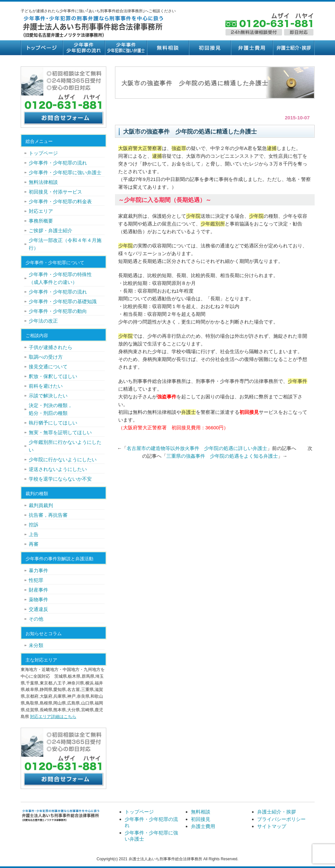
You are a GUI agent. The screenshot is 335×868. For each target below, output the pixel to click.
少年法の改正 (43, 321)
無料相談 (168, 48)
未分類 (36, 645)
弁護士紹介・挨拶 (294, 48)
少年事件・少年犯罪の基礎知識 (63, 301)
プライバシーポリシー (281, 819)
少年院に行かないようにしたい (63, 459)
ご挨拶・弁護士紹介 (51, 230)
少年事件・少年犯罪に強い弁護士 (126, 48)
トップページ (42, 48)
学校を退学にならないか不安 (60, 479)
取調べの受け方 (46, 357)
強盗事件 (167, 397)
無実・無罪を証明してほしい (60, 432)
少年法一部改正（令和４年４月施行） (65, 244)
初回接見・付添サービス (55, 192)
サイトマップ (272, 826)
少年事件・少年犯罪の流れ (84, 48)
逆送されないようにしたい (58, 469)
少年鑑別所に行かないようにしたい (65, 446)
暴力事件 (38, 570)
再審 (34, 544)
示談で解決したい (48, 396)
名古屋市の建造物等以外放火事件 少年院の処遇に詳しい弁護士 (197, 448)
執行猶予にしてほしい (53, 423)
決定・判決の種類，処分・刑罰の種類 (51, 409)
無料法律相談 (43, 182)
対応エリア (41, 211)
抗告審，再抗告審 (48, 515)
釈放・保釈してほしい (53, 376)
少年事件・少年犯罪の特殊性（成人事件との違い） (60, 278)
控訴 (34, 525)
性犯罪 (36, 580)
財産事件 (38, 590)
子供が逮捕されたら (51, 347)
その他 (36, 619)
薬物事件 (38, 599)
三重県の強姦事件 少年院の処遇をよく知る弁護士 (222, 456)
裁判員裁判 (41, 505)
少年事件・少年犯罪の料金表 (60, 201)
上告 (34, 534)
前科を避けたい (46, 386)
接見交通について (48, 367)
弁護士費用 (252, 48)
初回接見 (210, 48)
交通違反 (38, 609)
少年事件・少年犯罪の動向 (58, 311)
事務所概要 (41, 221)
